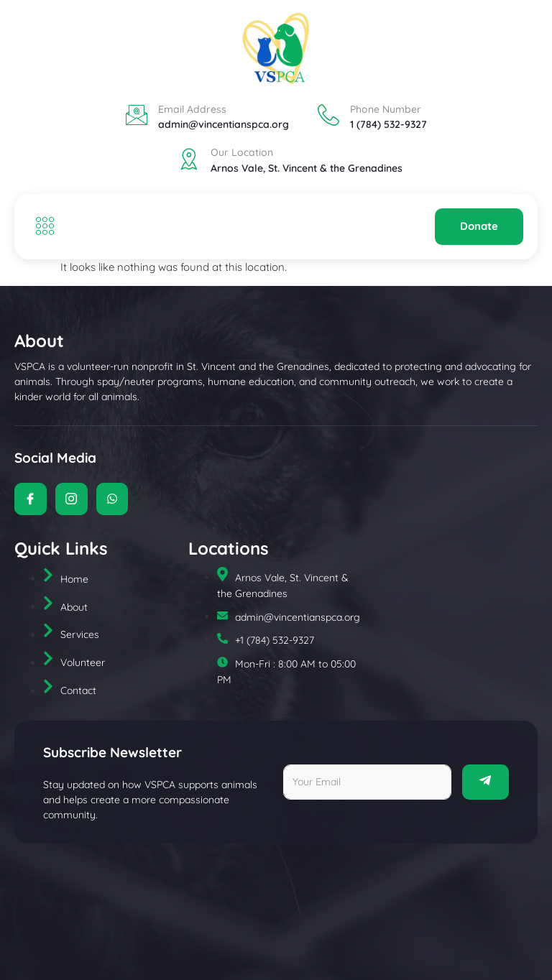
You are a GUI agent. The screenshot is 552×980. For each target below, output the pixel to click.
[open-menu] (41, 227)
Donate (479, 227)
